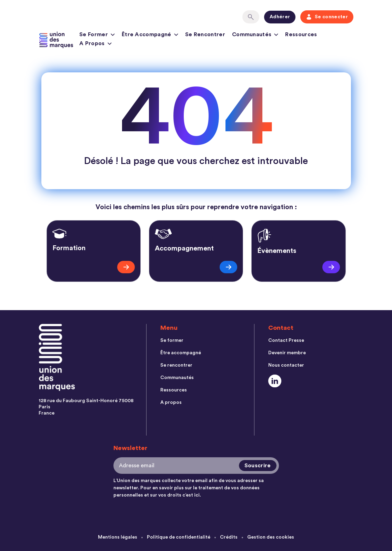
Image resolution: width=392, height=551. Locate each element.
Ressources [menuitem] (174, 390)
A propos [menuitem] (171, 402)
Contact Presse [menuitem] (286, 340)
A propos (96, 44)
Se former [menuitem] (172, 340)
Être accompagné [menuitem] (181, 353)
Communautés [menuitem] (177, 378)
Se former (97, 35)
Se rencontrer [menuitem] (176, 365)
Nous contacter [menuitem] (286, 365)
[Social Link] (275, 381)
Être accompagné (150, 35)
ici (197, 495)
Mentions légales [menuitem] (118, 537)
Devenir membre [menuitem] (287, 353)
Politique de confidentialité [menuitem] (179, 537)
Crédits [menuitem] (229, 537)
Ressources (301, 34)
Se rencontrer (205, 34)
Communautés (255, 35)
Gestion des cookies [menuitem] (271, 537)
